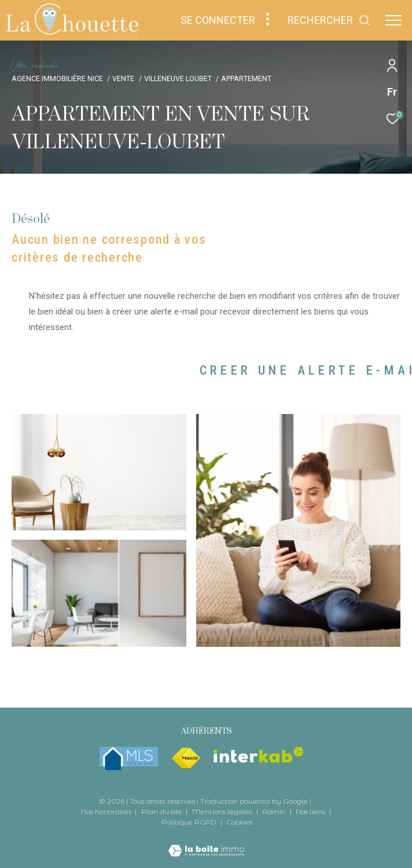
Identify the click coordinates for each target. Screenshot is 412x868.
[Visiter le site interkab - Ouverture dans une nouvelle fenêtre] (259, 755)
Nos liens (311, 812)
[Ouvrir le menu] (393, 20)
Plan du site (163, 812)
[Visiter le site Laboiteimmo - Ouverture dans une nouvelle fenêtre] (206, 843)
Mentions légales (223, 812)
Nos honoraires (107, 812)
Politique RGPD (189, 822)
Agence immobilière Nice (57, 78)
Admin (275, 812)
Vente (123, 78)
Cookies (239, 822)
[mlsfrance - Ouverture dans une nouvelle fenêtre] (129, 759)
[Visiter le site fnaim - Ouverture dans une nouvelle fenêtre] (186, 759)
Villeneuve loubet (178, 78)
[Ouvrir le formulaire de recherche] (329, 20)
